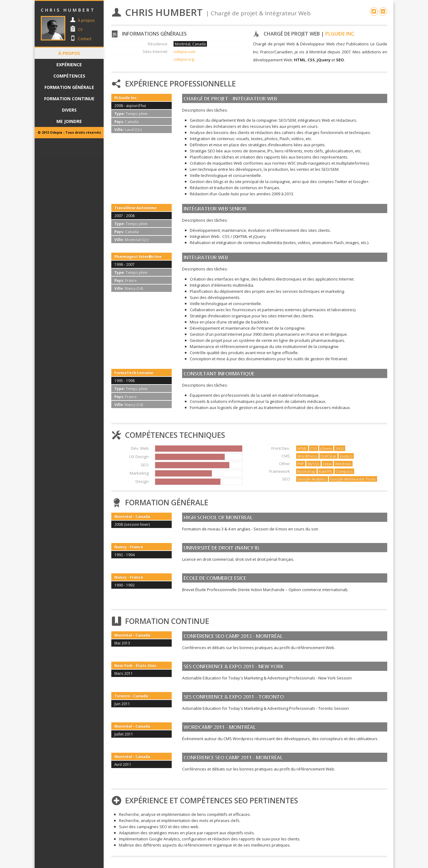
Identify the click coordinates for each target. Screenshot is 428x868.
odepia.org (184, 59)
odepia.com (184, 52)
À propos (86, 20)
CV (80, 30)
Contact (85, 39)
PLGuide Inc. (340, 34)
